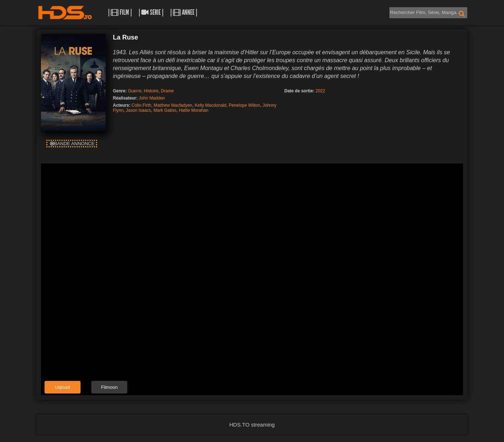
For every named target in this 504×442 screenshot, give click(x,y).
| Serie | (151, 12)
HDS (65, 13)
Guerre (135, 91)
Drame (167, 91)
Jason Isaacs (138, 110)
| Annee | (184, 12)
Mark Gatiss (165, 110)
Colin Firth (141, 105)
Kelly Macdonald (210, 105)
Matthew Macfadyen (173, 105)
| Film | (120, 12)
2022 (320, 91)
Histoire (151, 91)
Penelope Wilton (244, 105)
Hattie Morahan (193, 110)
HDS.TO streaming (252, 425)
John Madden (152, 98)
